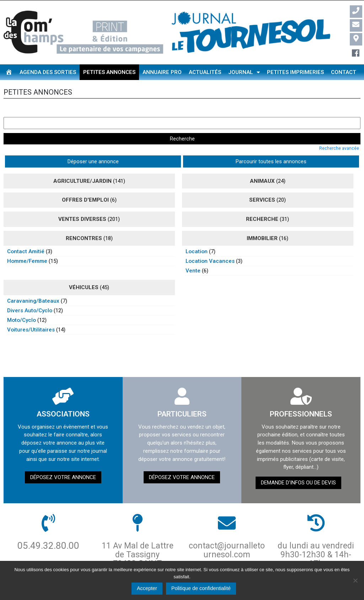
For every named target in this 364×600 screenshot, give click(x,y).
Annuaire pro (162, 72)
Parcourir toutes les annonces (105, 145)
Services (262, 184)
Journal (244, 72)
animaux (262, 165)
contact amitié (26, 236)
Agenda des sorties (48, 72)
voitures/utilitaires (31, 314)
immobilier (262, 222)
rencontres (84, 222)
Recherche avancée (339, 132)
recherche (262, 203)
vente (193, 255)
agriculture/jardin (82, 165)
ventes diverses (82, 203)
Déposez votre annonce (63, 461)
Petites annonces (109, 72)
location (197, 236)
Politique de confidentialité (201, 588)
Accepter (147, 588)
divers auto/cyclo (30, 294)
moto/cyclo (22, 304)
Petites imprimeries (295, 72)
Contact (344, 72)
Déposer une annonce (34, 145)
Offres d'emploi (85, 184)
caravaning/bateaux (33, 285)
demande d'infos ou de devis (298, 467)
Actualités (205, 72)
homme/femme (27, 245)
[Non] (355, 580)
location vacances (210, 245)
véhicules (84, 272)
